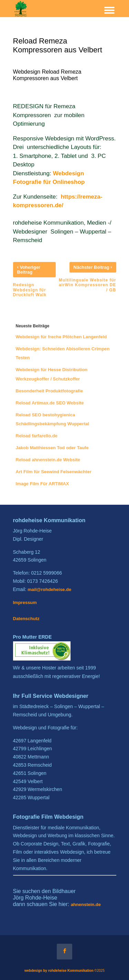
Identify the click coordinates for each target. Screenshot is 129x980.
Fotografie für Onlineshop (49, 182)
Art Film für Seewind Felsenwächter (54, 472)
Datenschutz (26, 619)
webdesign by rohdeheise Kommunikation (59, 971)
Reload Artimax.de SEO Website (50, 403)
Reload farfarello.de (37, 436)
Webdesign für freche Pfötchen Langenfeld (61, 337)
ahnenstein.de (86, 904)
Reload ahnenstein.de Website (48, 460)
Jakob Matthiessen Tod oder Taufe (52, 448)
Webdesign (69, 173)
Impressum (25, 602)
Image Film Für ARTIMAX (42, 484)
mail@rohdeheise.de (49, 589)
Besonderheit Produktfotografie (50, 391)
